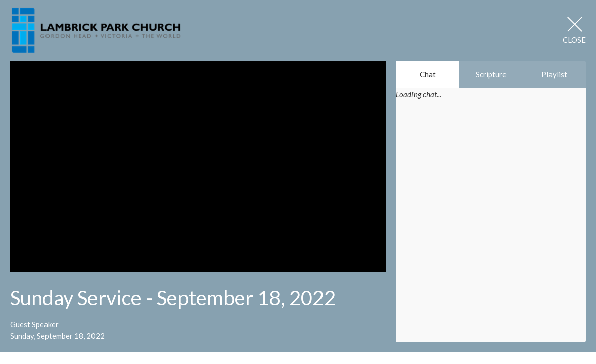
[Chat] (491, 227)
